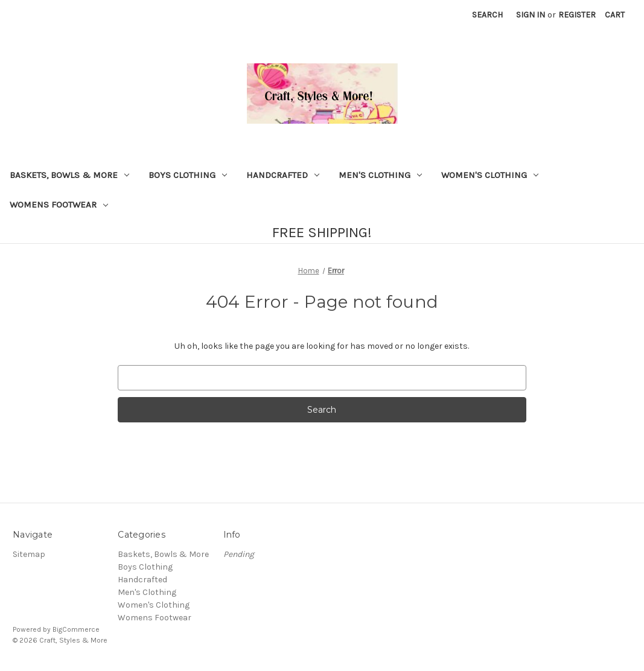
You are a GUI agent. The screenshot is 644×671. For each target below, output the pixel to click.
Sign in (531, 15)
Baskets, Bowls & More (69, 175)
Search (487, 15)
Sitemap (29, 554)
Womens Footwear (59, 205)
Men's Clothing (380, 175)
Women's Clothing (490, 175)
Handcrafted (283, 175)
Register (577, 15)
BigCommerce (76, 629)
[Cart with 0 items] (615, 15)
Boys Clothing (188, 175)
